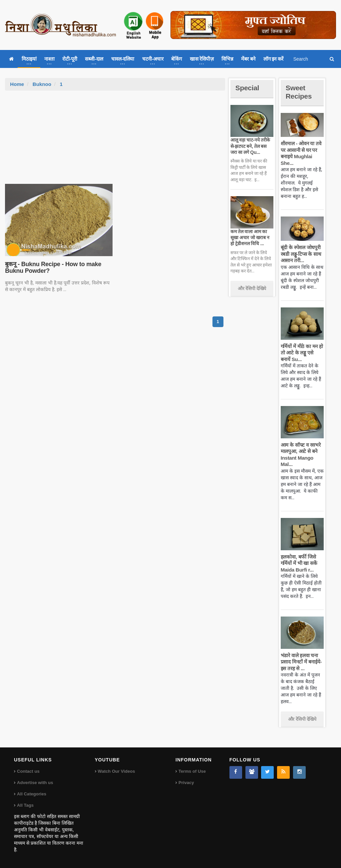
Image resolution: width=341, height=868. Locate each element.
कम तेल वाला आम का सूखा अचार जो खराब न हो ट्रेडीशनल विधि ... (250, 237)
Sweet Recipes (299, 92)
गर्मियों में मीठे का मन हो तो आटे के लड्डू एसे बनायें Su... (302, 353)
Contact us (28, 771)
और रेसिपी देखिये (252, 288)
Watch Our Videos (116, 771)
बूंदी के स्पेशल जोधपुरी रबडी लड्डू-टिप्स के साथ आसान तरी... (301, 254)
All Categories (31, 794)
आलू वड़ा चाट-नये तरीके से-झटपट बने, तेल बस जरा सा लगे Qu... (252, 146)
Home (17, 84)
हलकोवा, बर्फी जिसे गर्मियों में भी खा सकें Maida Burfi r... (299, 563)
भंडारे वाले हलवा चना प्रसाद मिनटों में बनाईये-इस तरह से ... (301, 662)
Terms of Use (192, 771)
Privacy (186, 783)
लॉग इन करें (273, 59)
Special (248, 88)
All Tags (25, 805)
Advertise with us (35, 783)
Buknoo (42, 84)
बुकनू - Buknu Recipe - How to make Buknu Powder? (52, 267)
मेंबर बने (248, 59)
